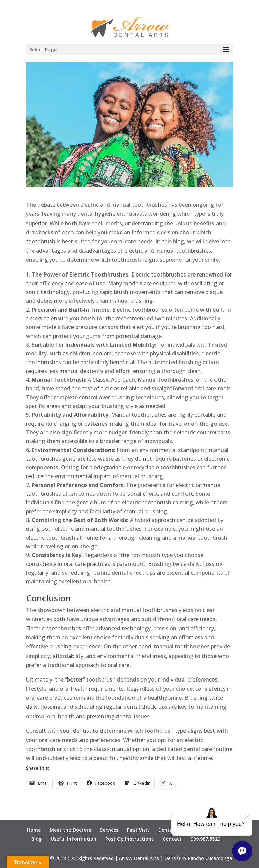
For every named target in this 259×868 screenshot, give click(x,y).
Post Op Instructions (129, 839)
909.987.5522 (205, 839)
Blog (37, 839)
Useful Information (74, 839)
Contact (172, 839)
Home (34, 830)
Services (109, 830)
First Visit (138, 830)
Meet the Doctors (70, 830)
